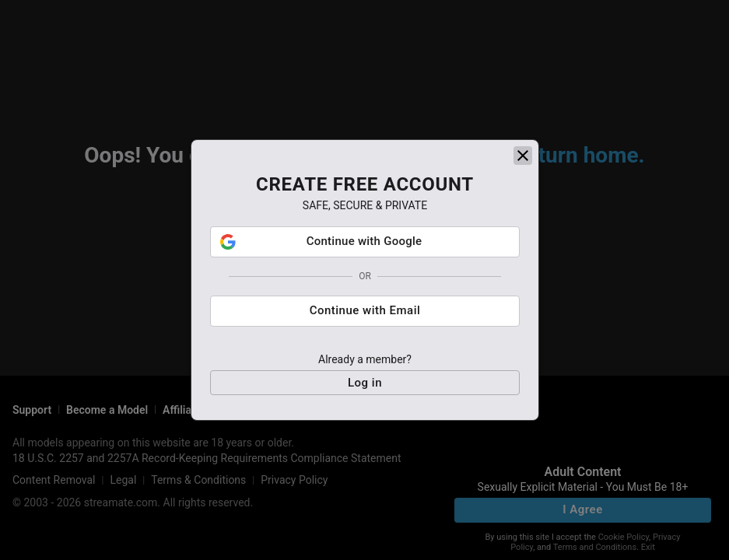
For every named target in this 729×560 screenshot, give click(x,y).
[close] (523, 156)
